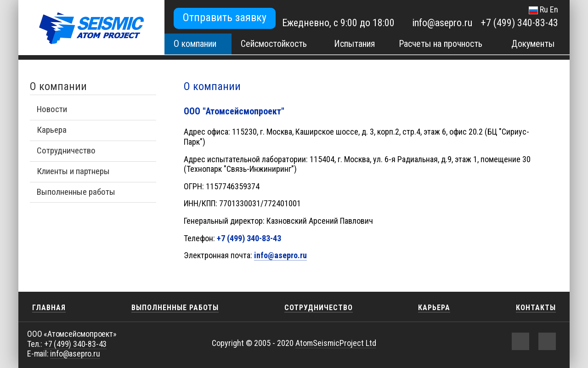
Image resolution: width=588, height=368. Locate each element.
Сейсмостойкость (274, 44)
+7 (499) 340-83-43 (520, 23)
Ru (544, 9)
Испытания (354, 44)
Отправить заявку (225, 17)
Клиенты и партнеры (73, 171)
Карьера (52, 130)
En (554, 9)
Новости (52, 109)
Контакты (536, 308)
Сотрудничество (66, 150)
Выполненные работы (76, 192)
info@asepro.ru (442, 23)
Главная (49, 308)
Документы (533, 44)
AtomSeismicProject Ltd (336, 343)
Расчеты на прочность (441, 44)
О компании (195, 44)
